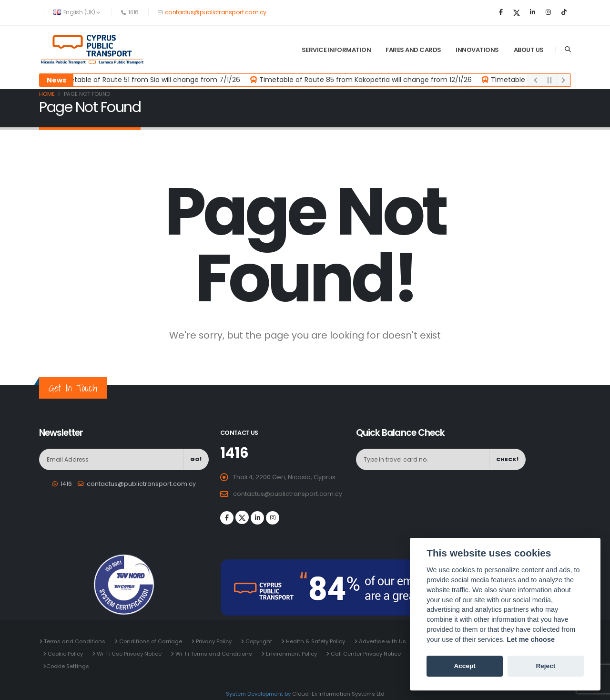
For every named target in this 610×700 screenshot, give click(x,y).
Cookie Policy (65, 654)
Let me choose (531, 639)
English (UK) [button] (77, 12)
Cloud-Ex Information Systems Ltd (338, 694)
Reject (545, 666)
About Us (529, 50)
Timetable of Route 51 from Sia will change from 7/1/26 (149, 80)
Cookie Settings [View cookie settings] (68, 666)
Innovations (477, 50)
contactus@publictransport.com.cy (215, 12)
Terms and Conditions (74, 641)
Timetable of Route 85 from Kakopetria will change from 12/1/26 (366, 80)
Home (47, 94)
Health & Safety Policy (315, 641)
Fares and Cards (413, 50)
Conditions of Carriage (150, 641)
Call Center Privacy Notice (365, 654)
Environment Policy (291, 654)
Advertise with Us (382, 641)
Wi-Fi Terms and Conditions (213, 654)
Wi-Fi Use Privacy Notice (128, 654)
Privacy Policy (213, 641)
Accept (464, 666)
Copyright (258, 641)
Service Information (336, 50)
